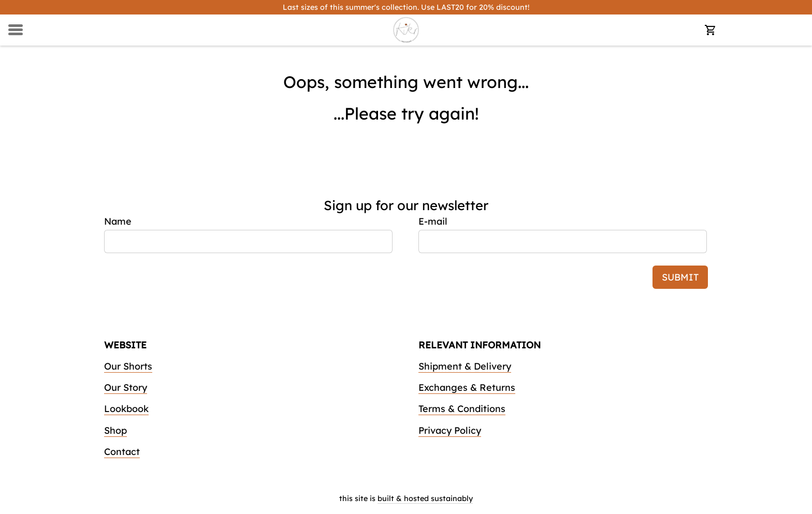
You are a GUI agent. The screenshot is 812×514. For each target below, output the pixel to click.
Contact (122, 452)
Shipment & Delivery (465, 366)
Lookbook (126, 409)
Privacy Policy (450, 430)
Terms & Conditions (462, 409)
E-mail (433, 221)
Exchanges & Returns (467, 387)
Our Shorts (128, 366)
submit (680, 277)
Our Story (126, 387)
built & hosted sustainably (425, 498)
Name (118, 221)
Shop (115, 430)
